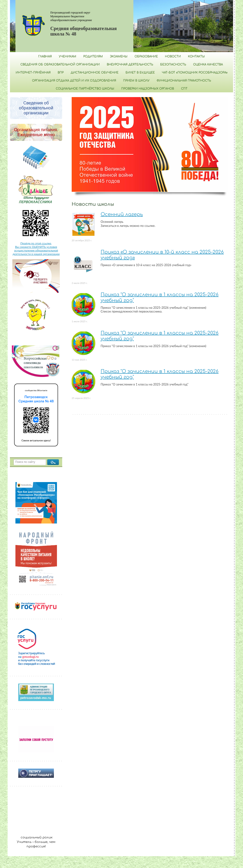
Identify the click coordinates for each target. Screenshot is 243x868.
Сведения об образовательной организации (60, 64)
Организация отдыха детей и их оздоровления (74, 81)
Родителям (93, 56)
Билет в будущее (140, 72)
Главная (45, 56)
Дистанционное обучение (95, 72)
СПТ (184, 89)
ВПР (61, 72)
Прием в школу (136, 81)
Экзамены (119, 56)
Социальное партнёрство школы (85, 89)
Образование (146, 56)
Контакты (196, 56)
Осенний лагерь (122, 214)
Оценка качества (208, 64)
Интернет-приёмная (33, 72)
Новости (173, 56)
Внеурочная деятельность (130, 64)
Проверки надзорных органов (148, 89)
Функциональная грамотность (184, 81)
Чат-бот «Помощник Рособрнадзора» (195, 72)
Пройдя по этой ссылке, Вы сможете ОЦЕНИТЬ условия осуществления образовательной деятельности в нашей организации (36, 249)
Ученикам (68, 56)
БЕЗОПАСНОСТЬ (173, 64)
